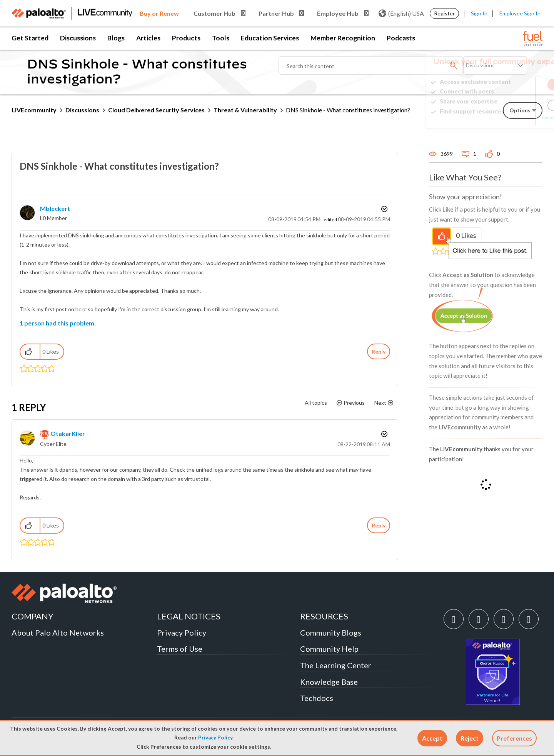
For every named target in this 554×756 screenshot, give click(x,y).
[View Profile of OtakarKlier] (68, 433)
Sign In (479, 13)
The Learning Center (336, 665)
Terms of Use (180, 649)
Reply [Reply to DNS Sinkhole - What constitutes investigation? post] (379, 351)
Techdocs (317, 698)
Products (186, 38)
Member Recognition (343, 38)
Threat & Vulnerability (245, 110)
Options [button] (384, 209)
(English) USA (401, 13)
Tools (221, 38)
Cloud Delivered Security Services (156, 110)
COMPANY (33, 616)
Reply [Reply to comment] (379, 525)
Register (444, 13)
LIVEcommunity (34, 110)
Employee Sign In (520, 13)
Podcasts (401, 38)
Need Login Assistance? (508, 118)
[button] (432, 738)
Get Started (30, 38)
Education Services (270, 38)
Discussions (78, 38)
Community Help (329, 649)
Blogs (116, 38)
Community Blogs (331, 633)
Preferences (514, 738)
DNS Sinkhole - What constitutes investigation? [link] (348, 110)
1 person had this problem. (58, 323)
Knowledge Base (329, 682)
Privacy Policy (215, 738)
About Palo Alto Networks (58, 633)
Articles (148, 38)
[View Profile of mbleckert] (55, 208)
